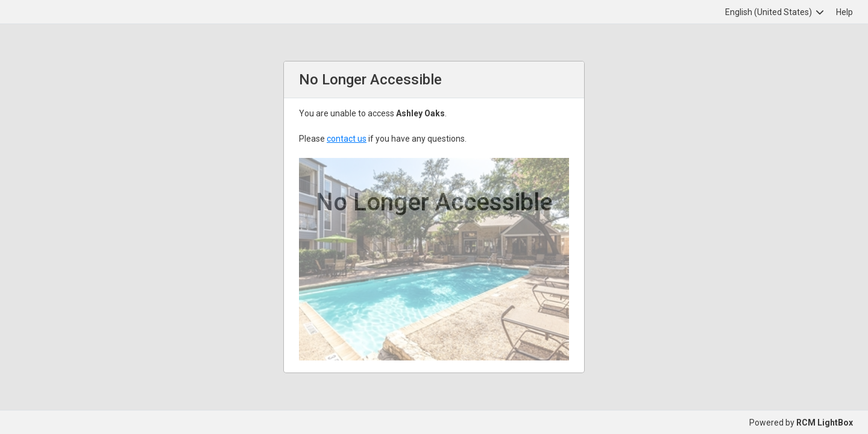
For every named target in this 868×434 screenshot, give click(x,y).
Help (844, 12)
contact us (347, 139)
